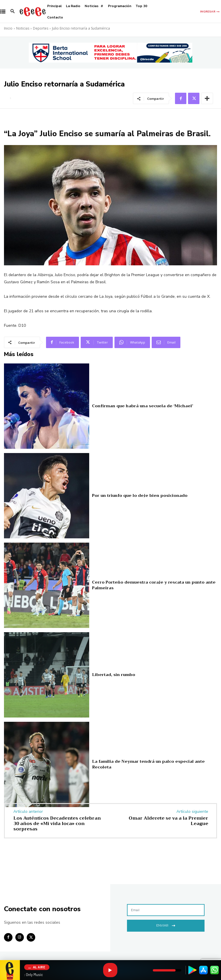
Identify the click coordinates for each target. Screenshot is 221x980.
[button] (13, 12)
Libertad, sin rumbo (111, 674)
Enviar (166, 925)
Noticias (23, 28)
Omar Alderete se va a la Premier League (168, 821)
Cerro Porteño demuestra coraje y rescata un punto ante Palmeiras (148, 585)
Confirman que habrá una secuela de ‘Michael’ (137, 406)
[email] (166, 910)
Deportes (41, 28)
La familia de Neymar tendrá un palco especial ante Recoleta (151, 764)
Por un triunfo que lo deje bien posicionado (135, 495)
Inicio (8, 28)
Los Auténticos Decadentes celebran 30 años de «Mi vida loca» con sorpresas (57, 824)
